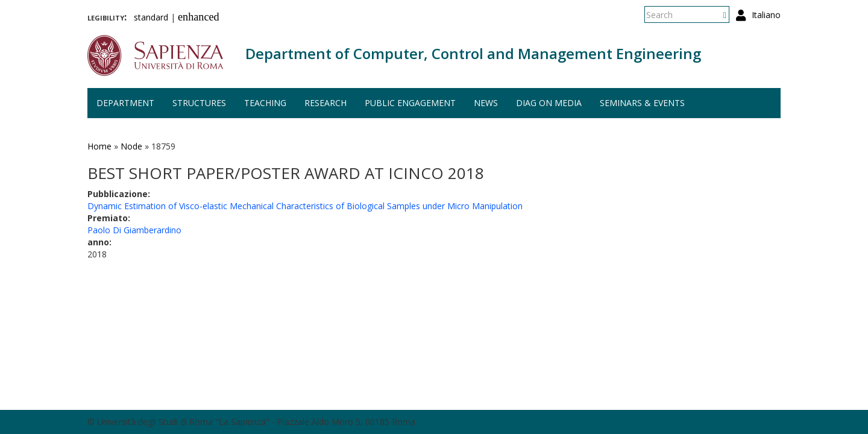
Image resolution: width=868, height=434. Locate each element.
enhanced (199, 17)
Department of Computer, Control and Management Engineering (473, 53)
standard (151, 17)
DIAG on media (549, 103)
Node (131, 146)
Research (325, 103)
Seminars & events (642, 103)
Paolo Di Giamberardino (134, 230)
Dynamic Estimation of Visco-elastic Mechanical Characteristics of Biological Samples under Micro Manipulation (305, 206)
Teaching (265, 103)
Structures (199, 103)
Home (99, 146)
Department (125, 103)
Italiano (766, 15)
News (486, 103)
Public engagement (410, 103)
